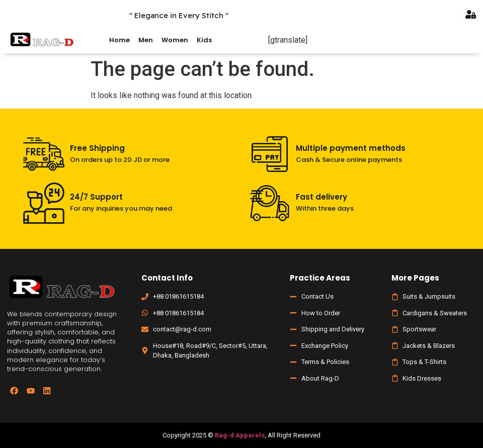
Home (119, 40)
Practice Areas (320, 278)
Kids (204, 40)
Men (146, 40)
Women (175, 40)
